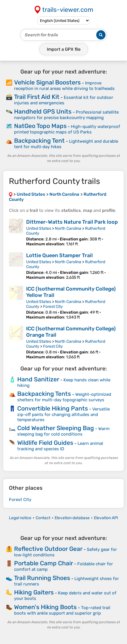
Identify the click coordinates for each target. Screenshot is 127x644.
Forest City (53, 307)
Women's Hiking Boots (45, 607)
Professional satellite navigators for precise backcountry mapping (66, 115)
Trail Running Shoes (42, 578)
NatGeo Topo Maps (40, 126)
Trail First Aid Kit (37, 97)
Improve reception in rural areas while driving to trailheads (64, 86)
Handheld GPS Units (43, 111)
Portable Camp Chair (44, 563)
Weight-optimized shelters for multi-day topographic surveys (64, 397)
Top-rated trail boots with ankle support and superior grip (62, 610)
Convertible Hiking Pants (53, 408)
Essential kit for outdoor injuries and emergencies (64, 100)
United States (39, 228)
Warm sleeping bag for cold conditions (63, 431)
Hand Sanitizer (38, 379)
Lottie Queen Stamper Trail (59, 255)
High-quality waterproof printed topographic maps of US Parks (67, 129)
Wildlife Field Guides (45, 443)
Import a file (64, 49)
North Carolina (68, 228)
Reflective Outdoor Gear (48, 549)
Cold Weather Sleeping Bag (56, 428)
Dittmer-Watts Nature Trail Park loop (72, 222)
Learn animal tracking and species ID (60, 446)
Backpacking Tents (44, 394)
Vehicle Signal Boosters (47, 82)
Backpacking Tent (39, 141)
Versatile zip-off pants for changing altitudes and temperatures (63, 414)
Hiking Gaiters (34, 592)
